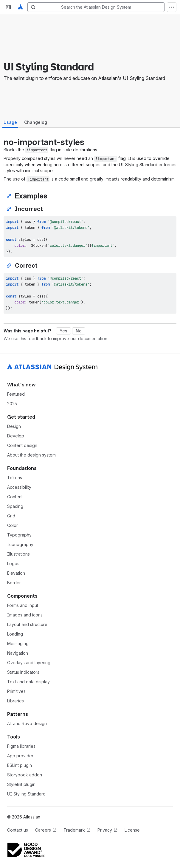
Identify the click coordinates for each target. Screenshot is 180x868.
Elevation (16, 573)
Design (14, 426)
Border (14, 583)
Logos (13, 563)
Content (15, 497)
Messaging (18, 643)
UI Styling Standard (26, 794)
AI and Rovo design (27, 723)
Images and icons (25, 615)
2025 (12, 404)
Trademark (77, 830)
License (132, 830)
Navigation (18, 653)
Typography (19, 535)
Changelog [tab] (36, 122)
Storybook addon (25, 775)
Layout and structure (27, 624)
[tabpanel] (90, 225)
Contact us (18, 830)
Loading (15, 634)
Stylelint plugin (21, 784)
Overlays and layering (29, 663)
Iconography (20, 544)
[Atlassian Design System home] (20, 7)
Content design (22, 445)
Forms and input (23, 605)
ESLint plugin (20, 765)
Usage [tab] (10, 122)
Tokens (15, 478)
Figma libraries (21, 746)
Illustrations (18, 554)
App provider (20, 756)
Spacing (15, 506)
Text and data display (28, 682)
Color (13, 525)
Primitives (16, 691)
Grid (11, 516)
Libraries (15, 701)
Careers (46, 830)
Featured (16, 394)
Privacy (107, 830)
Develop (16, 436)
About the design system (31, 455)
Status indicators (23, 672)
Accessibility (19, 487)
